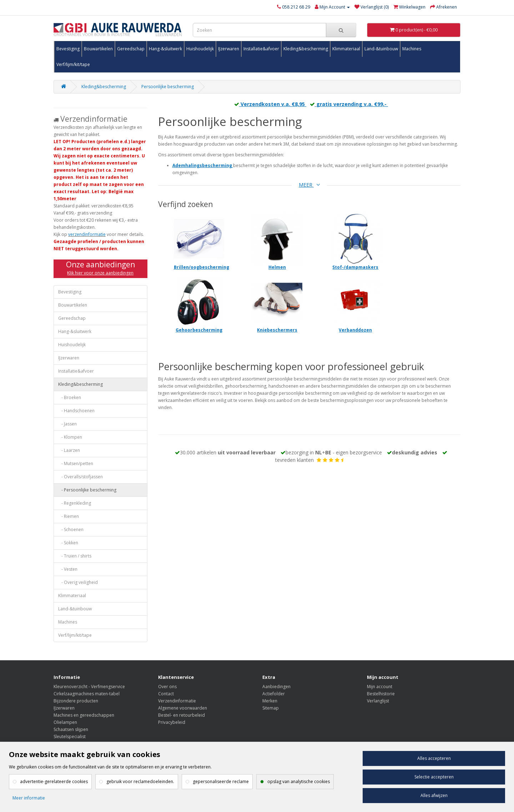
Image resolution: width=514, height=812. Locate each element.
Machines (412, 49)
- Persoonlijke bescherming (87, 490)
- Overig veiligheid (78, 582)
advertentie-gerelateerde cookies (54, 781)
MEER (309, 185)
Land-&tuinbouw (381, 49)
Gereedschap (131, 49)
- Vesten (68, 569)
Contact (166, 694)
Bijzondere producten (76, 701)
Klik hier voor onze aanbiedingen (100, 273)
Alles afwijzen (434, 795)
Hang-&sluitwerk (165, 49)
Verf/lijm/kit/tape (73, 64)
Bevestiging (68, 49)
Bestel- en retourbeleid (182, 715)
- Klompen (70, 437)
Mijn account (380, 687)
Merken (270, 701)
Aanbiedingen (276, 687)
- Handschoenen (76, 411)
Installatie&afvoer (261, 49)
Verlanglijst (378, 701)
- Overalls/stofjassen (80, 477)
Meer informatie (29, 798)
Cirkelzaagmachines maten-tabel (87, 694)
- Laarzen (69, 450)
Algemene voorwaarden (183, 708)
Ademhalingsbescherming (202, 165)
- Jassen (67, 424)
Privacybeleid (172, 722)
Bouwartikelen (98, 49)
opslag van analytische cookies (299, 781)
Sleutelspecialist (70, 737)
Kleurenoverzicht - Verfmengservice (89, 687)
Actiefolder (274, 694)
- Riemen (69, 516)
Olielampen (65, 722)
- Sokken (68, 543)
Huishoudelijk (200, 49)
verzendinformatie (87, 234)
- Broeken (70, 397)
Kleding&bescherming (306, 49)
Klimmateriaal (346, 49)
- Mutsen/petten (76, 463)
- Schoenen (71, 529)
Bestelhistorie (381, 694)
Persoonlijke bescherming (168, 87)
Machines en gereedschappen (84, 715)
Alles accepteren (434, 758)
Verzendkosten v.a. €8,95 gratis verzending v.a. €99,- (309, 104)
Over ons (167, 687)
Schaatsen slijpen (71, 729)
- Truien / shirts (75, 556)
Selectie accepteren (434, 777)
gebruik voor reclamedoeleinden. (140, 781)
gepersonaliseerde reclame (221, 781)
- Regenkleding (75, 503)
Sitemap (271, 708)
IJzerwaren (229, 49)
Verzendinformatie (177, 701)
